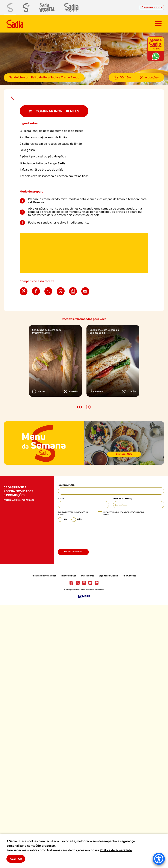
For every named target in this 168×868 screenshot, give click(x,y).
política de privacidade (129, 512)
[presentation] (91, 534)
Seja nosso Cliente (108, 576)
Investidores (88, 576)
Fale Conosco (129, 576)
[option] (55, 361)
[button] (79, 407)
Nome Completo (66, 485)
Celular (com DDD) (123, 499)
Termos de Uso (69, 576)
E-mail (61, 499)
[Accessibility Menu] (159, 859)
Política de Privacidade (116, 850)
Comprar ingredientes (54, 111)
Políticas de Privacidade (44, 576)
